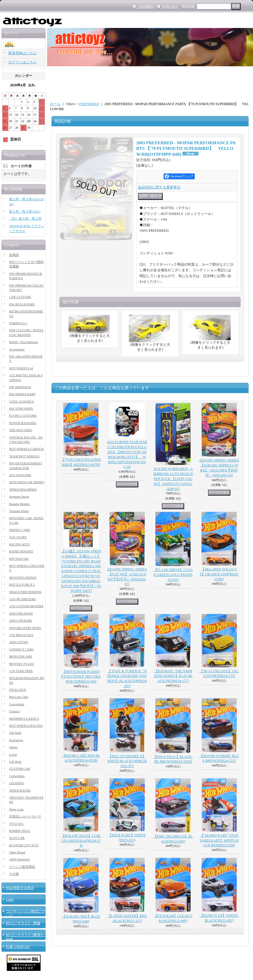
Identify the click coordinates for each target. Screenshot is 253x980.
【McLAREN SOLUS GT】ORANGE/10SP (219, 574)
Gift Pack (15, 762)
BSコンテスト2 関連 (23, 923)
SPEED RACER (20, 790)
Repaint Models (19, 504)
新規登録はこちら (22, 53)
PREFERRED (89, 104)
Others (13, 747)
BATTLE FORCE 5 (22, 585)
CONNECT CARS (21, 649)
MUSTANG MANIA (23, 577)
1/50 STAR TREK (21, 671)
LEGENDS (16, 783)
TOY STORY (18, 537)
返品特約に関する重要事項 (159, 187)
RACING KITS (19, 544)
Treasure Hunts (19, 511)
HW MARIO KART (22, 394)
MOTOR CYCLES (21, 664)
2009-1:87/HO (19, 642)
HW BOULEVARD (22, 304)
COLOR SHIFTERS (23, 599)
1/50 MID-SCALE (21, 635)
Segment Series (19, 496)
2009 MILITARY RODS (25, 628)
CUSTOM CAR (20, 769)
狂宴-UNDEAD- (18, 947)
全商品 (14, 255)
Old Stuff (15, 733)
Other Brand (17, 852)
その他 (14, 874)
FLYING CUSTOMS (23, 415)
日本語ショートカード (25, 816)
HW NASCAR (19, 559)
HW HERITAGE (20, 387)
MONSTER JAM (20, 656)
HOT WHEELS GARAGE (26, 449)
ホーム (55, 104)
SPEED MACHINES (23, 489)
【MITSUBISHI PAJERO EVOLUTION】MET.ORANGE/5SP (81, 677)
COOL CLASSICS (21, 401)
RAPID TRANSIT (21, 551)
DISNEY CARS (20, 530)
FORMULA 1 (18, 323)
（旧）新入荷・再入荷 (25, 218)
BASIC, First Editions (24, 342)
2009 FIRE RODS (21, 613)
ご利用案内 (145, 6)
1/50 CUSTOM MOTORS (26, 606)
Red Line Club (19, 697)
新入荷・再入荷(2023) (25, 211)
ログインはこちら (22, 62)
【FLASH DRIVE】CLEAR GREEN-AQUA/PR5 (173, 575)
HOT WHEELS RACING (26, 726)
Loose (13, 754)
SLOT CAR (17, 838)
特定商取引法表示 (20, 888)
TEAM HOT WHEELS (24, 456)
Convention (17, 704)
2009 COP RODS (21, 620)
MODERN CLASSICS (24, 719)
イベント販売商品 (22, 867)
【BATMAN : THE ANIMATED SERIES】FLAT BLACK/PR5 (173, 676)
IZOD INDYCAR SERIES (27, 482)
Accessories (17, 349)
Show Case (16, 809)
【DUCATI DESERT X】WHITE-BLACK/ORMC (127, 761)
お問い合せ (170, 6)
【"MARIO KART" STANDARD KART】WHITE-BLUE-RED (219, 840)
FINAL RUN (18, 690)
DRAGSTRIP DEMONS (25, 592)
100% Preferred (19, 859)
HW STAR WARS (21, 408)
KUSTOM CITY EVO (24, 845)
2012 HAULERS (20, 475)
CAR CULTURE (20, 297)
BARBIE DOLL (20, 831)
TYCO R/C (16, 824)
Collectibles (17, 776)
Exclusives (16, 740)
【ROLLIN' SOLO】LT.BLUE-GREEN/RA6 (81, 841)
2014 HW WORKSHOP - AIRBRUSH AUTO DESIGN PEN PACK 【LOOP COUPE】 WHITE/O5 (173, 479)
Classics (14, 711)
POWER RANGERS (23, 423)
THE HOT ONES (21, 430)
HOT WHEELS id (21, 368)
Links (10, 900)
